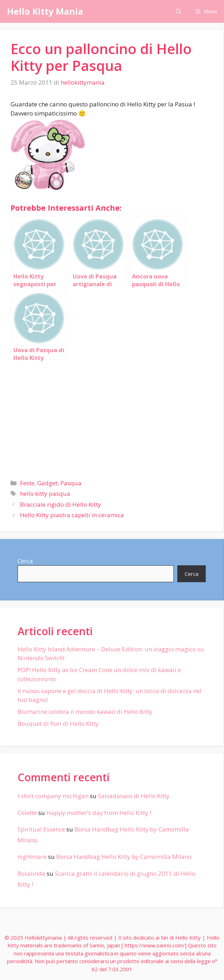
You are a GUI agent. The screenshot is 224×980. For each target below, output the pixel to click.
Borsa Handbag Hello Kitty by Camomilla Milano (124, 857)
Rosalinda (31, 873)
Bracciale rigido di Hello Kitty (61, 504)
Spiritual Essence (41, 829)
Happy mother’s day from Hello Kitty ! (99, 813)
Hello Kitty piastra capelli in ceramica (72, 515)
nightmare (32, 857)
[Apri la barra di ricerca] (179, 11)
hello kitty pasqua (45, 494)
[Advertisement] (112, 417)
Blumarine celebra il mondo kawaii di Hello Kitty (85, 712)
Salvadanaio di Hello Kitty (134, 796)
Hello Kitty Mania (45, 11)
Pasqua (71, 483)
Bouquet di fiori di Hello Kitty (58, 724)
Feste (27, 483)
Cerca (25, 561)
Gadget (47, 483)
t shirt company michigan (53, 796)
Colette (27, 813)
